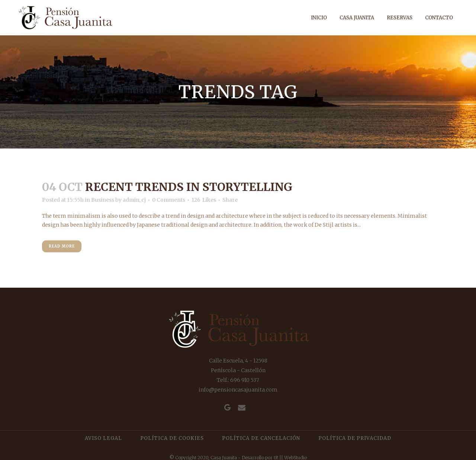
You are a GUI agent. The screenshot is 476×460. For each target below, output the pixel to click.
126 (204, 200)
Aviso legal (103, 438)
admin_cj (134, 200)
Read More (62, 246)
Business (103, 200)
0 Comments (169, 200)
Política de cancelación (261, 438)
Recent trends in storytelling (189, 187)
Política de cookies (172, 438)
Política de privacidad (355, 438)
